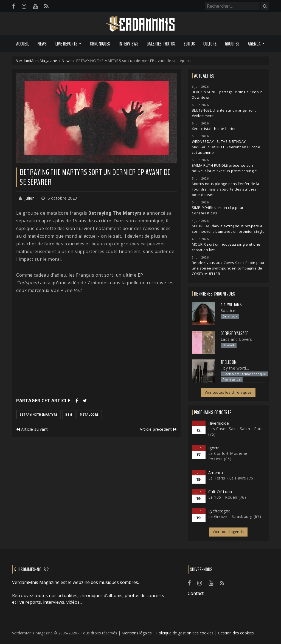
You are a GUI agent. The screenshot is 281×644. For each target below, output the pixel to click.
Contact (196, 593)
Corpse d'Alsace (234, 333)
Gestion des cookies (236, 633)
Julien (29, 198)
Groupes (232, 44)
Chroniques (100, 44)
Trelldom (229, 362)
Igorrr (214, 448)
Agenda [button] (254, 44)
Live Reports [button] (66, 44)
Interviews (128, 44)
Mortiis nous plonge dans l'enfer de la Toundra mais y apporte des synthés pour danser (226, 189)
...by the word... (235, 368)
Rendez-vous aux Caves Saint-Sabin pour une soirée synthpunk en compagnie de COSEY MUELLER (228, 268)
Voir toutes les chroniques (228, 392)
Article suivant (32, 429)
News (42, 44)
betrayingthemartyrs (39, 415)
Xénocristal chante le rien (214, 129)
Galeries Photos (161, 44)
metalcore (89, 415)
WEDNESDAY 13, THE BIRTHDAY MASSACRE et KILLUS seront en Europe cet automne (226, 147)
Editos (189, 44)
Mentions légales (137, 633)
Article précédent (158, 429)
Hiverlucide (219, 423)
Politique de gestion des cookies (185, 633)
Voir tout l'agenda (228, 532)
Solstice (228, 310)
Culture (210, 44)
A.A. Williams (231, 305)
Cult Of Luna (220, 492)
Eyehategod (220, 511)
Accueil (23, 44)
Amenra (216, 473)
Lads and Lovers (236, 339)
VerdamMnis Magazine (37, 61)
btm (69, 415)
